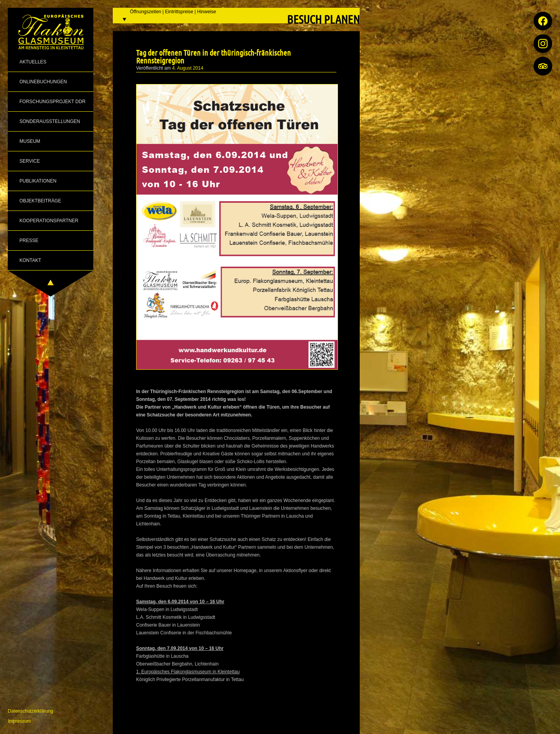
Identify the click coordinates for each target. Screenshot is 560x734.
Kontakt (30, 260)
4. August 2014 (188, 68)
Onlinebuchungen (43, 82)
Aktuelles (33, 62)
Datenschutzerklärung (31, 711)
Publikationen (38, 181)
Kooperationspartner (49, 221)
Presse (29, 241)
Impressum (19, 721)
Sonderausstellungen (50, 121)
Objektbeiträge (40, 201)
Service (30, 161)
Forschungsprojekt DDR (52, 102)
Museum (30, 141)
